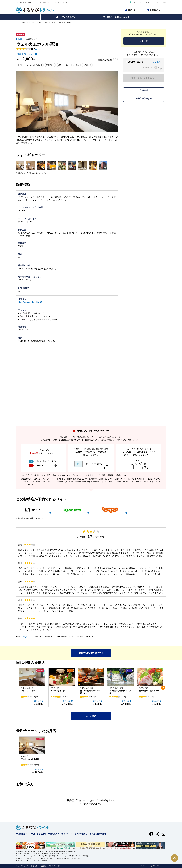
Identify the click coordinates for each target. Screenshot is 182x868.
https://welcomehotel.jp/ (29, 302)
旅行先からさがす (68, 17)
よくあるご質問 (161, 2)
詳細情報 (144, 90)
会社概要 (34, 866)
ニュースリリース (22, 866)
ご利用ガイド (137, 2)
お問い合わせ (148, 2)
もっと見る (91, 716)
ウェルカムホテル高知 (30, 759)
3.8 (35, 697)
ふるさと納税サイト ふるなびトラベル (29, 22)
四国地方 (20, 39)
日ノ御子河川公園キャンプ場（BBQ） (91, 692)
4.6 (65, 697)
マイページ (68, 834)
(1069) (38, 49)
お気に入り (155, 10)
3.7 (36, 765)
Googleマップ (27, 637)
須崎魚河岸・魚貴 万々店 (149, 691)
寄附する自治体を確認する (91, 653)
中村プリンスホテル (29, 691)
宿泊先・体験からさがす (118, 17)
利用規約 (43, 866)
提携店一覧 (49, 22)
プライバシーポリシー (56, 866)
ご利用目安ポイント (25, 54)
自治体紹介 (157, 62)
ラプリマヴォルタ (58, 691)
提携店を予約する (144, 99)
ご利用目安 (37, 701)
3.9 (153, 697)
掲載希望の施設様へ (100, 834)
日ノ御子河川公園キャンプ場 (120, 692)
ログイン (132, 10)
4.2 (94, 697)
